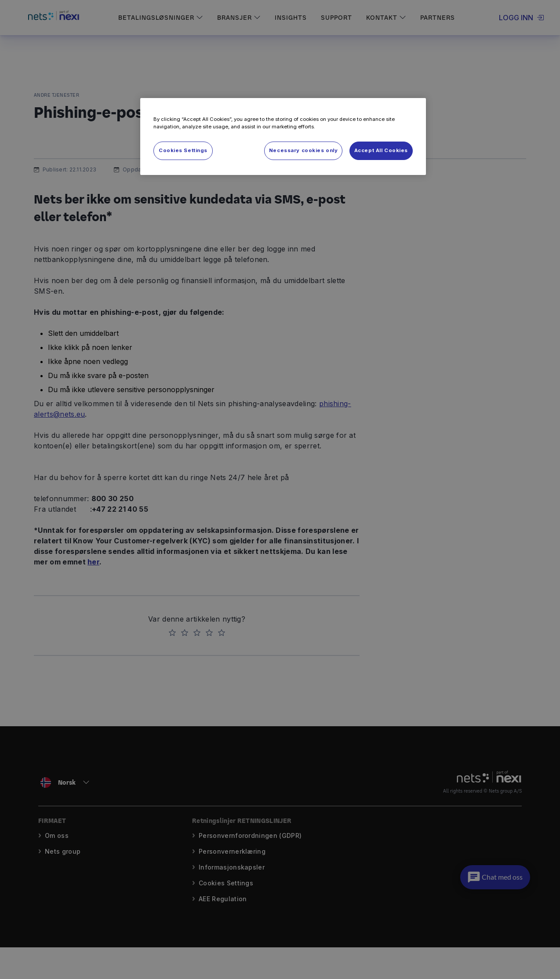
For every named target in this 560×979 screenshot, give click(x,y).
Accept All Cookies (381, 150)
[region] (283, 136)
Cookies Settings (183, 150)
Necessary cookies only (304, 150)
